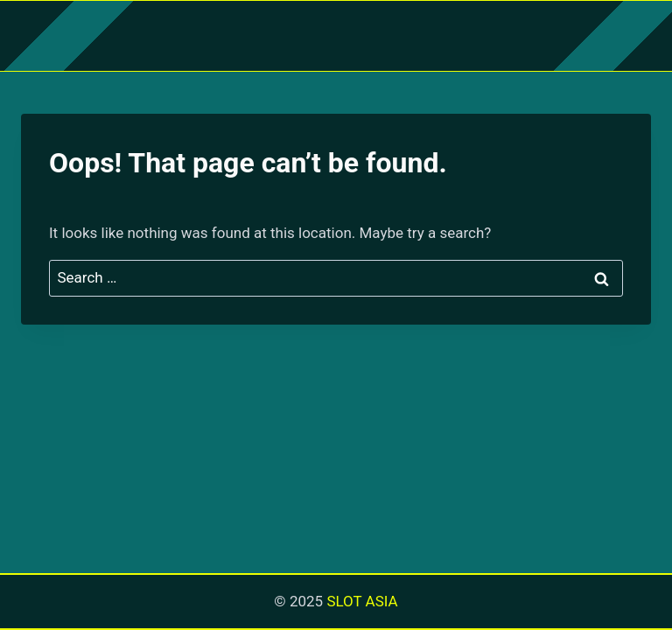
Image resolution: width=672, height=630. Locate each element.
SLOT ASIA (362, 601)
